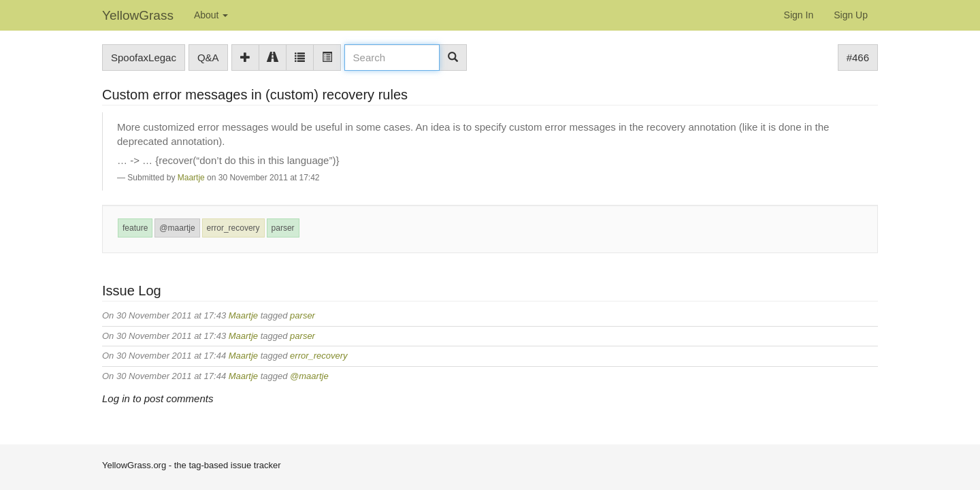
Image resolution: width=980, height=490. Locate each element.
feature (135, 228)
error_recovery (233, 228)
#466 (858, 58)
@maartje (177, 228)
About (211, 15)
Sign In (799, 15)
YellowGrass (138, 15)
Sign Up (851, 15)
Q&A (208, 58)
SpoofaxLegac (144, 58)
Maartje (191, 178)
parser (283, 228)
